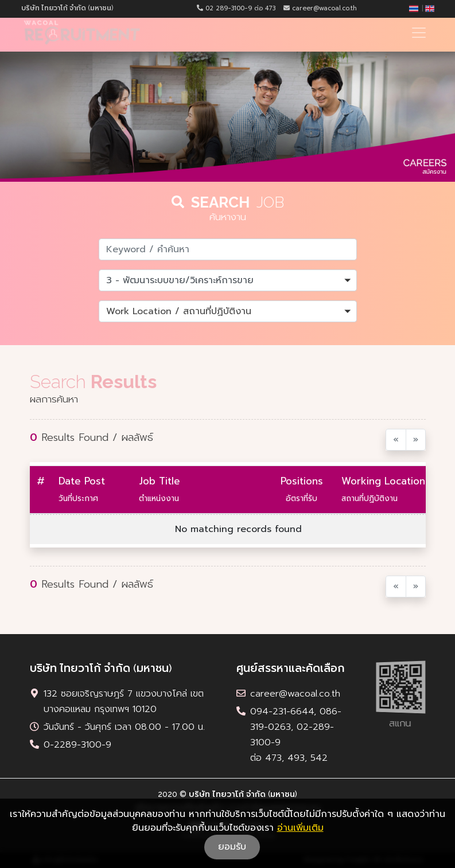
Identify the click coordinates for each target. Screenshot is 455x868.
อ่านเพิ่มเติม (300, 828)
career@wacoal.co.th (320, 8)
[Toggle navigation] (419, 33)
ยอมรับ (232, 847)
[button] (228, 280)
